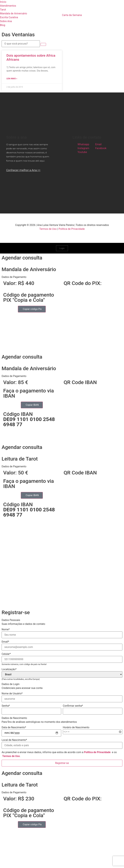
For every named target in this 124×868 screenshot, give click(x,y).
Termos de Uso (48, 229)
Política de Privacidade (72, 229)
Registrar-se (62, 763)
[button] (62, 277)
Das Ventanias (18, 35)
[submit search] (43, 44)
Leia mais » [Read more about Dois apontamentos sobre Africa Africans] (12, 79)
